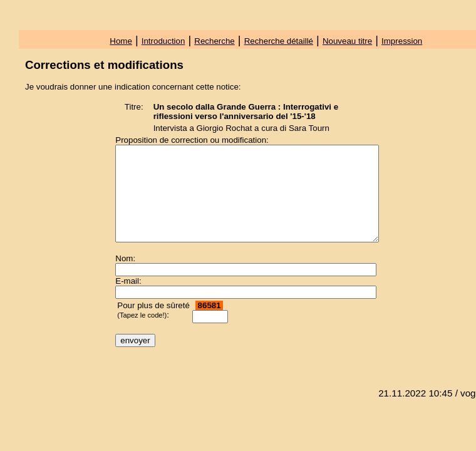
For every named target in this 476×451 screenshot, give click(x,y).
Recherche (214, 41)
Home (121, 41)
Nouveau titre (347, 41)
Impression (402, 41)
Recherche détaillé (279, 41)
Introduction (163, 41)
